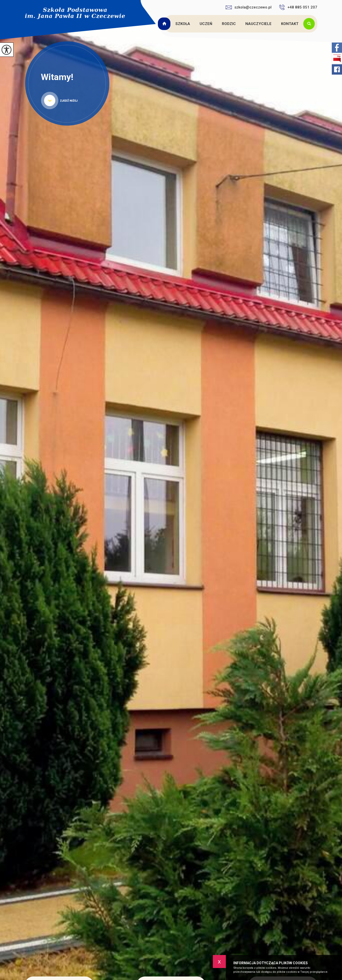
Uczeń (206, 24)
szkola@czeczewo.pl (249, 7)
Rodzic (229, 24)
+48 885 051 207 (298, 7)
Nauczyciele (258, 24)
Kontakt (290, 24)
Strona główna (165, 24)
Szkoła (183, 24)
